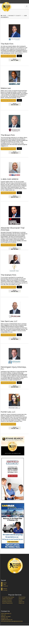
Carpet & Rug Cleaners (7, 599)
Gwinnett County (15, 16)
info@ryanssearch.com (7, 620)
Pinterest (5, 589)
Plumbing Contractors (7, 602)
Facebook (5, 586)
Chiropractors (22, 599)
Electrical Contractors (7, 600)
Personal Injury (22, 597)
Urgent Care (21, 602)
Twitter (4, 584)
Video (19, 56)
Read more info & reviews (8, 56)
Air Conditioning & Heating (8, 597)
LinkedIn (5, 583)
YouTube (5, 590)
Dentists (21, 600)
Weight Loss (21, 603)
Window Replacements (7, 603)
